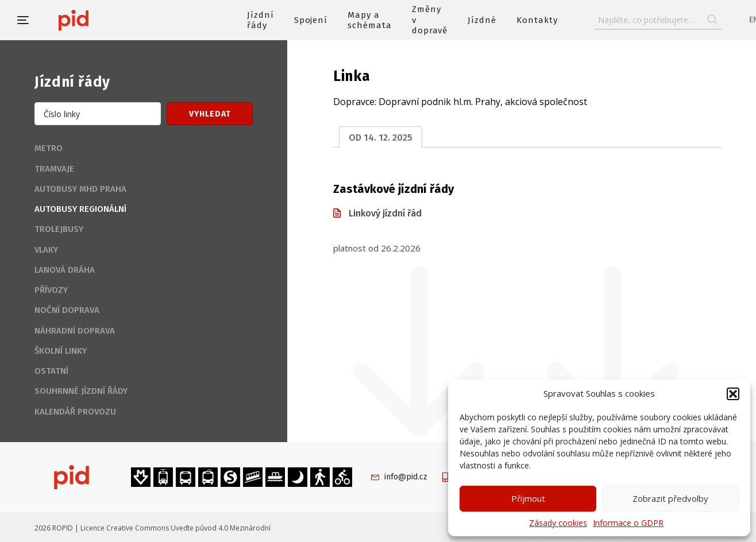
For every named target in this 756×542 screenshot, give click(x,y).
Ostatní (51, 371)
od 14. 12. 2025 (381, 138)
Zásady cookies (558, 523)
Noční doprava (67, 310)
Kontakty (537, 20)
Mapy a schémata (370, 20)
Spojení (311, 20)
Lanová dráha (65, 270)
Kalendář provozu (75, 412)
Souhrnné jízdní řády (81, 391)
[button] (733, 394)
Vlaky (46, 250)
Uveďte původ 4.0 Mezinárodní (221, 528)
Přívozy (51, 290)
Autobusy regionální (80, 209)
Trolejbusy (59, 229)
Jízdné (482, 20)
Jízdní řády (261, 20)
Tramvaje (54, 169)
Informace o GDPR (628, 523)
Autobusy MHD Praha (80, 189)
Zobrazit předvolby (670, 498)
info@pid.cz (406, 477)
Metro (49, 148)
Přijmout (528, 498)
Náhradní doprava (75, 331)
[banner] (108, 20)
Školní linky (61, 351)
